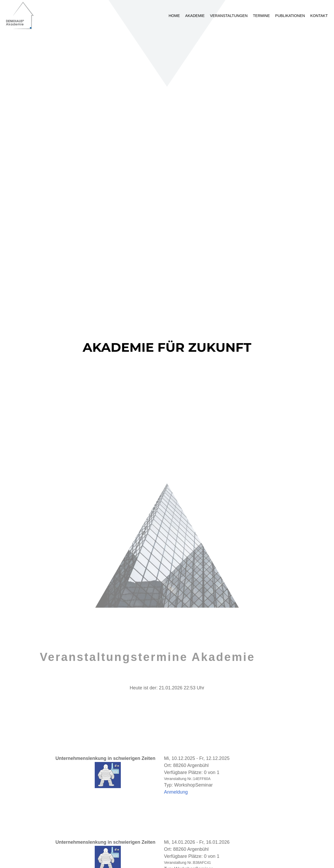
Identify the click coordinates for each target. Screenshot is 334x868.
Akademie (195, 16)
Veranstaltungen (229, 16)
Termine (261, 16)
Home (174, 16)
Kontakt (319, 16)
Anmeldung (176, 792)
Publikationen (290, 16)
